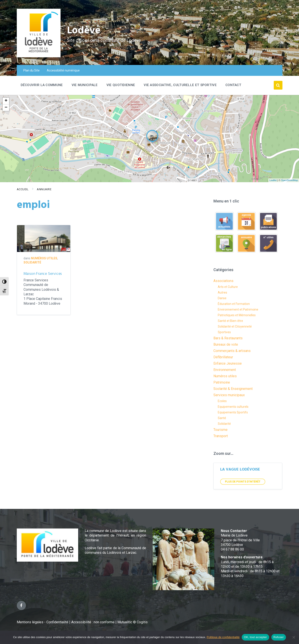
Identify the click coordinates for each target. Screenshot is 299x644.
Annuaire (44, 189)
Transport (221, 436)
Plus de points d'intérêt (243, 482)
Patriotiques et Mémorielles (237, 315)
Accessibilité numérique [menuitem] (63, 70)
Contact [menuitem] (233, 85)
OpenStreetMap (289, 180)
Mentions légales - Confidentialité (43, 622)
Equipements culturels (233, 407)
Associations (223, 281)
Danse (222, 298)
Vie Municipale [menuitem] (85, 85)
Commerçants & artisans (232, 351)
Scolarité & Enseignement (233, 389)
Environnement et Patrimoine (238, 309)
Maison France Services (43, 274)
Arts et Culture (228, 287)
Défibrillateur (223, 357)
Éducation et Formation (234, 304)
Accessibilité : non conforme (93, 622)
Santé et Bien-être (230, 321)
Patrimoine (222, 382)
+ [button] (6, 101)
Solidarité (32, 262)
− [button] (6, 108)
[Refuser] (294, 637)
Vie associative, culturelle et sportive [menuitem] (180, 85)
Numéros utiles (44, 258)
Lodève (84, 31)
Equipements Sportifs (233, 412)
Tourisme (220, 430)
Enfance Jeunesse (228, 363)
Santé (222, 418)
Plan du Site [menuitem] (31, 70)
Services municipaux (229, 395)
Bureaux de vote (226, 344)
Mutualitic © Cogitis (133, 622)
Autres (222, 292)
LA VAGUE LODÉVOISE (240, 470)
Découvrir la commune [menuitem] (42, 85)
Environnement (225, 370)
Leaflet (273, 180)
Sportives (224, 332)
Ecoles (222, 401)
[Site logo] (39, 56)
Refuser (279, 637)
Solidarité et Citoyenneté (235, 326)
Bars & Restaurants (228, 338)
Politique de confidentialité (223, 637)
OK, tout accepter (255, 637)
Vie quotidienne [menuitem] (121, 85)
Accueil (23, 189)
